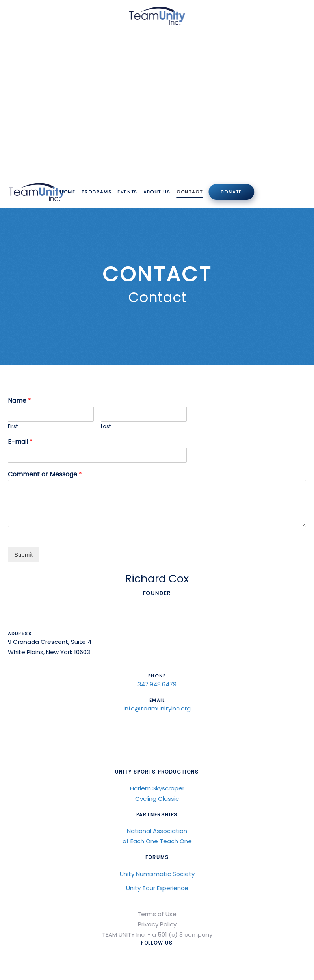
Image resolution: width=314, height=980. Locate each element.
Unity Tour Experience (157, 888)
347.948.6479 (157, 684)
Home (68, 192)
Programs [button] (97, 192)
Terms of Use (157, 914)
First (13, 427)
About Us (157, 192)
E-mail (20, 442)
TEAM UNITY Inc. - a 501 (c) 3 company (157, 934)
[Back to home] (157, 16)
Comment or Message (45, 475)
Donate (231, 192)
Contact (190, 192)
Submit (23, 555)
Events (127, 192)
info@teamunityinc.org (157, 708)
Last (106, 427)
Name (20, 401)
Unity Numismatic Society (157, 874)
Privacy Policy (157, 924)
